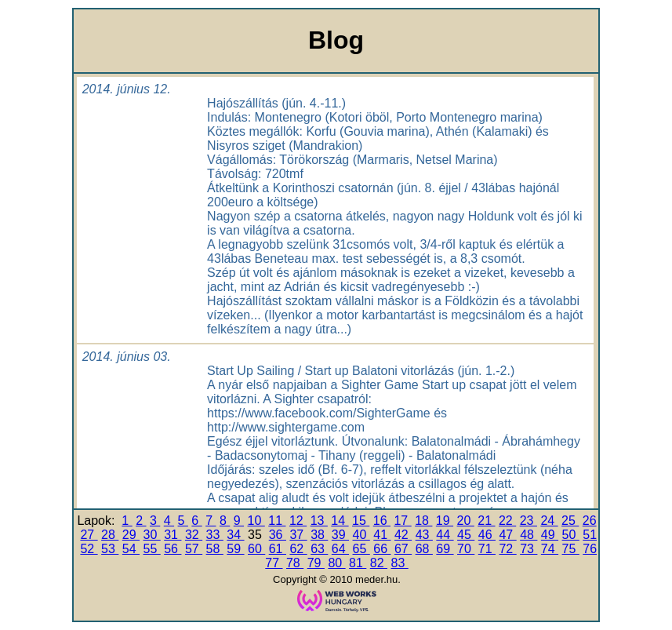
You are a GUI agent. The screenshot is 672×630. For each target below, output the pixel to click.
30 (152, 535)
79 (316, 563)
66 (382, 549)
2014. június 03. (127, 357)
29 (131, 535)
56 (173, 549)
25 (570, 521)
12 (298, 521)
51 (590, 535)
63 (319, 549)
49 (550, 535)
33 (215, 535)
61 (278, 549)
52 (89, 549)
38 (319, 535)
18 (423, 521)
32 (194, 535)
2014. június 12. (127, 89)
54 (131, 549)
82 (379, 563)
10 (256, 521)
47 (507, 535)
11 (277, 521)
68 (424, 549)
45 (466, 535)
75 (571, 549)
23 (529, 521)
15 (361, 521)
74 (550, 549)
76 (590, 549)
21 (486, 521)
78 (295, 563)
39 (340, 535)
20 (466, 521)
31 (173, 535)
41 (382, 535)
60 (256, 549)
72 (507, 549)
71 (487, 549)
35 (256, 535)
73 (529, 549)
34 (235, 535)
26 (590, 521)
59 (235, 549)
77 (274, 563)
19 (445, 521)
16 (382, 521)
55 (152, 549)
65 (361, 549)
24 (549, 521)
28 (110, 535)
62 (298, 549)
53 (110, 549)
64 (340, 549)
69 (445, 549)
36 (278, 535)
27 (89, 535)
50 (571, 535)
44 (445, 535)
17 (402, 521)
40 (361, 535)
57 (194, 549)
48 (529, 535)
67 (403, 549)
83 (399, 563)
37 (298, 535)
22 (507, 521)
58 (215, 549)
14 (340, 521)
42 (403, 535)
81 (358, 563)
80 (336, 563)
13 (319, 521)
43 (424, 535)
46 (487, 535)
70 (466, 549)
